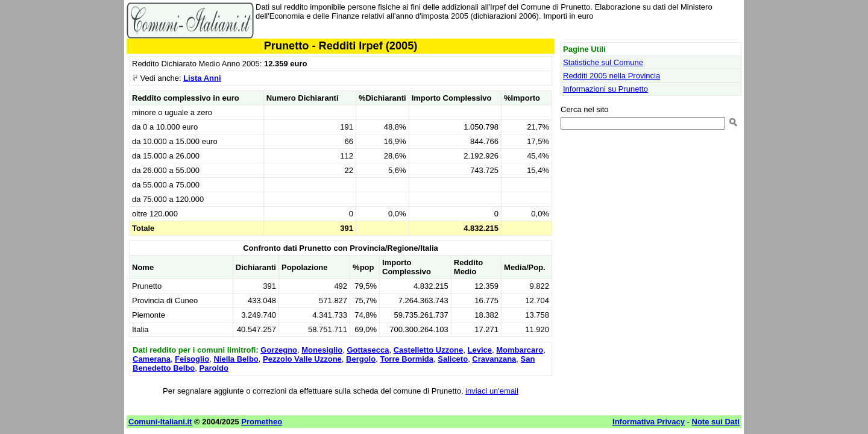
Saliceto (453, 359)
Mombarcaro (520, 350)
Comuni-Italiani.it (160, 422)
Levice (480, 350)
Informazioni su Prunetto (605, 89)
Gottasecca (368, 350)
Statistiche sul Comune (603, 62)
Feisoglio (192, 359)
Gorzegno (279, 350)
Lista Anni (202, 78)
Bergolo (361, 359)
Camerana (152, 359)
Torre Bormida (407, 359)
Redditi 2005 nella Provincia (612, 76)
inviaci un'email (492, 391)
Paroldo (214, 368)
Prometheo (262, 422)
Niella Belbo (236, 359)
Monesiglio (322, 350)
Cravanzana (494, 359)
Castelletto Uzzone (429, 350)
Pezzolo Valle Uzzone (302, 359)
